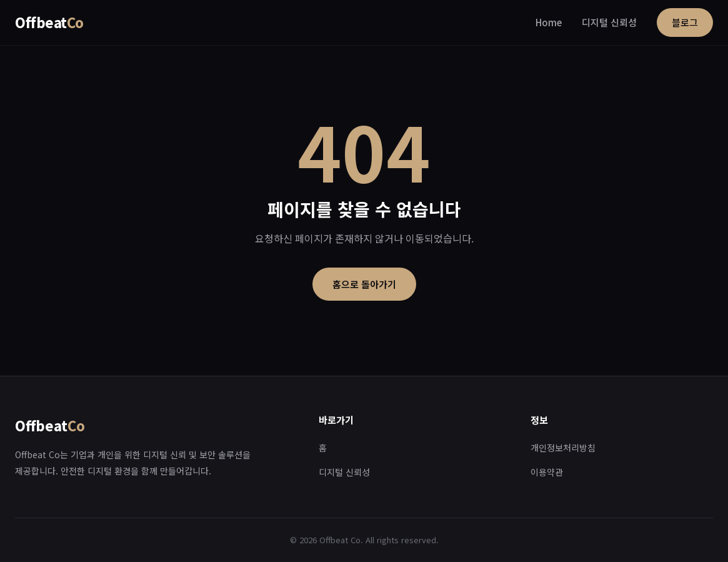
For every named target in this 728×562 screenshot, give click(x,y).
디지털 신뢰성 (609, 22)
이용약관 (547, 472)
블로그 (685, 22)
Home (549, 22)
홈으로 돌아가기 (364, 284)
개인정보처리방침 (563, 448)
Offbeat (49, 22)
